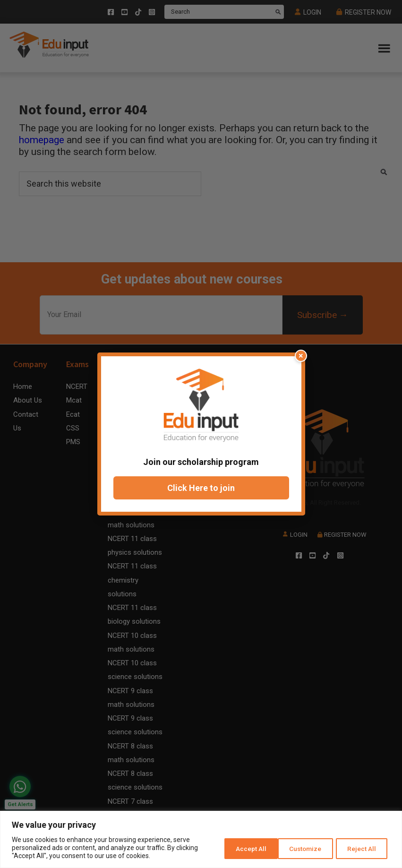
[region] (201, 839)
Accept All (361, 848)
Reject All (300, 848)
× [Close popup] (302, 356)
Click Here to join (201, 488)
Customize (238, 848)
